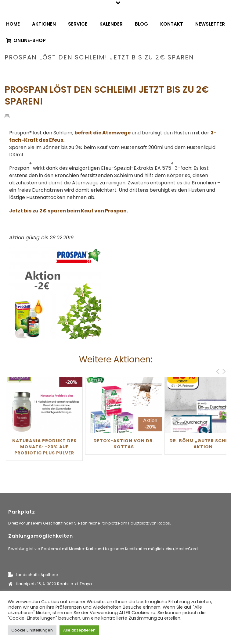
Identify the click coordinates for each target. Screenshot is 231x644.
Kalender (111, 24)
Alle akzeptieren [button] (79, 630)
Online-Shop (26, 40)
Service (78, 24)
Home (13, 24)
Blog (141, 24)
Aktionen (44, 24)
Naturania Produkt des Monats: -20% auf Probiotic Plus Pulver (44, 447)
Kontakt (172, 24)
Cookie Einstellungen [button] (32, 630)
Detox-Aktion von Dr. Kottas (124, 444)
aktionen (103, 70)
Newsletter (210, 24)
